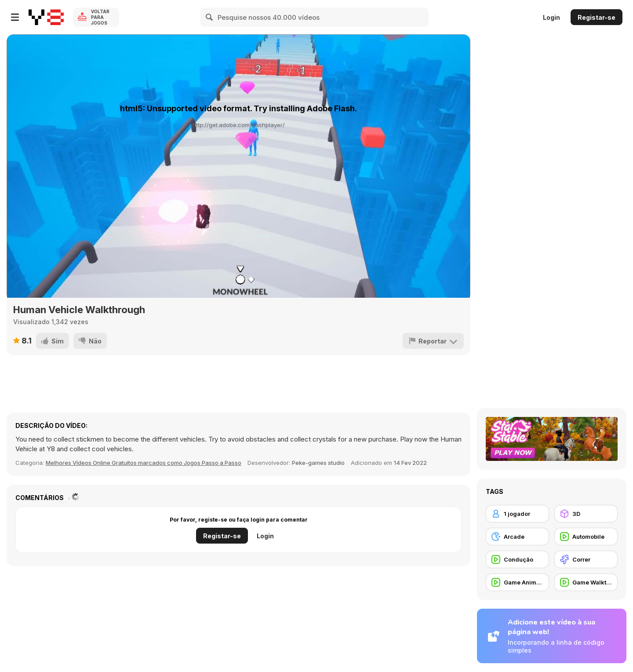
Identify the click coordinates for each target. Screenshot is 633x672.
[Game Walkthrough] (586, 582)
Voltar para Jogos (100, 17)
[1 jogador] (517, 514)
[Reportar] (433, 341)
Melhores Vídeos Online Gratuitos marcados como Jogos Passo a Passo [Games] (144, 463)
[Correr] (586, 559)
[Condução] (517, 559)
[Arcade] (517, 537)
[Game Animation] (517, 582)
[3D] (586, 514)
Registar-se (597, 17)
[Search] (210, 17)
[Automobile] (586, 537)
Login (551, 17)
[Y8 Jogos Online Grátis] (46, 17)
